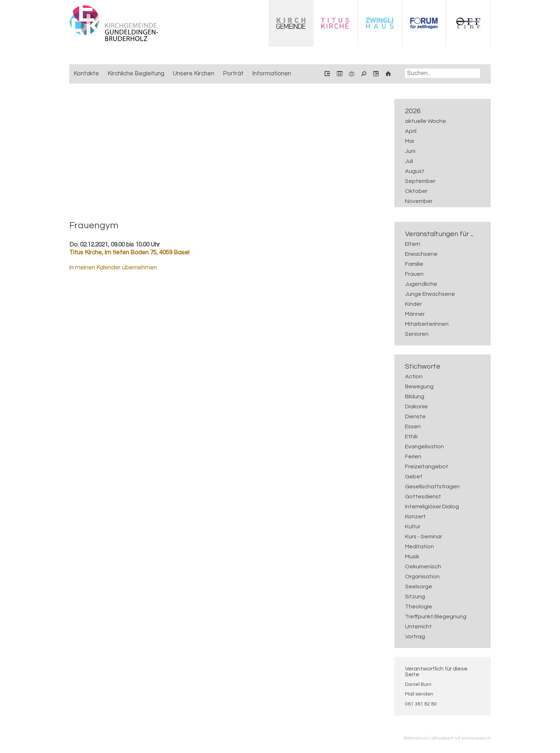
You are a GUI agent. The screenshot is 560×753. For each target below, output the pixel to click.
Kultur (413, 527)
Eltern (413, 244)
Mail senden (419, 694)
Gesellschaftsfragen (432, 487)
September (420, 181)
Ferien (413, 457)
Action (414, 376)
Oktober (416, 191)
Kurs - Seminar (424, 537)
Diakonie (416, 407)
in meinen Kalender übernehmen (113, 268)
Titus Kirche (129, 253)
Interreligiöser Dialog (432, 507)
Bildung (415, 397)
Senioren (417, 334)
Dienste (415, 417)
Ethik (411, 437)
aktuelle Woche (426, 121)
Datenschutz (416, 738)
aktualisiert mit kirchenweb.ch (461, 738)
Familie (414, 264)
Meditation (419, 547)
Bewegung (419, 387)
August (415, 171)
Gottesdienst (423, 497)
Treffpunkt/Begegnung (436, 617)
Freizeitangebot (427, 467)
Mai (409, 141)
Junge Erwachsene (430, 294)
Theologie (419, 607)
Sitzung (415, 597)
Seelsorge (419, 587)
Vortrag (415, 637)
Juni (410, 151)
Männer (415, 314)
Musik (412, 557)
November (419, 201)
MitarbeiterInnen (427, 324)
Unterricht (418, 627)
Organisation (422, 577)
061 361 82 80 (421, 704)
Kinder (413, 304)
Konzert (415, 517)
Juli (409, 161)
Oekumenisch (423, 567)
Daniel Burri (418, 684)
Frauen (414, 274)
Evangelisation (424, 447)
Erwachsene (421, 254)
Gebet (414, 477)
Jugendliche (421, 284)
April (411, 131)
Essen (413, 427)
